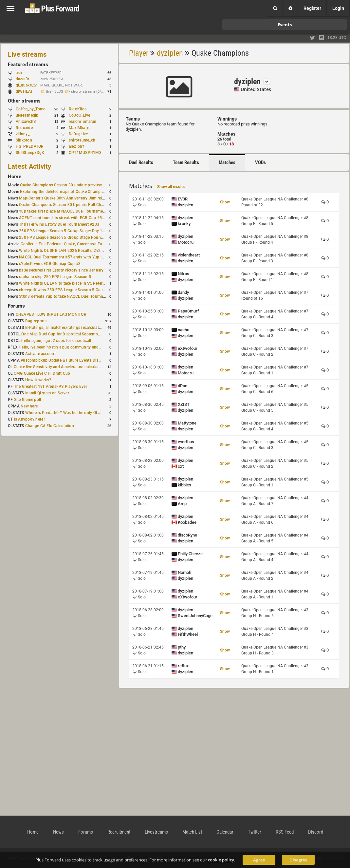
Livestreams (156, 832)
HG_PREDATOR (30, 146)
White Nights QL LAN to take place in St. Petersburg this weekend (78, 283)
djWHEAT (24, 91)
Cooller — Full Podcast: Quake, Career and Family (65, 244)
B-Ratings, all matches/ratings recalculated (64, 328)
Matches (227, 162)
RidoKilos (78, 109)
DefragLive (78, 134)
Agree (259, 860)
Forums (16, 306)
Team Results (186, 162)
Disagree (298, 860)
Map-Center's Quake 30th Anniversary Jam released (66, 198)
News (58, 832)
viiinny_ (23, 134)
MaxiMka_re (80, 128)
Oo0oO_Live (79, 115)
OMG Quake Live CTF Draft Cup (42, 373)
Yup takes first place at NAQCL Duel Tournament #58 (67, 211)
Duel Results (141, 162)
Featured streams (28, 65)
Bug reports (36, 321)
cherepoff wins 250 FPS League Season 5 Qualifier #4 (68, 290)
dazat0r (26, 79)
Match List (192, 832)
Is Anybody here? (30, 419)
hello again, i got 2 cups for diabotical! (56, 341)
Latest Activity (30, 166)
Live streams (27, 54)
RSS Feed (285, 832)
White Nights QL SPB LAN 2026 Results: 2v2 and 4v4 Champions (78, 251)
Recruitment (119, 832)
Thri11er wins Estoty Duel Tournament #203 (59, 224)
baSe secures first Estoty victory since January (61, 270)
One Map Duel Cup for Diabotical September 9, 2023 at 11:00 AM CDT (85, 334)
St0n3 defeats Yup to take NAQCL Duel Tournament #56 (70, 296)
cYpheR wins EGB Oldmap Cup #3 (50, 264)
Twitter (255, 832)
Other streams (24, 101)
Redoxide (24, 128)
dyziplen (170, 53)
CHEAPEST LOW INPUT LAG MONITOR (51, 314)
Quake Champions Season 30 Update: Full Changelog (67, 205)
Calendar (225, 832)
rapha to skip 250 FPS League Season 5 (55, 277)
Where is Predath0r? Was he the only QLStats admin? (73, 413)
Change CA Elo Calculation (50, 426)
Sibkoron (24, 140)
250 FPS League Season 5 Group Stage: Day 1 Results (68, 231)
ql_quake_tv (26, 85)
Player (139, 53)
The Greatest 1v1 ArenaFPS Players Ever (51, 387)
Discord (316, 832)
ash (22, 73)
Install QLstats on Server (47, 393)
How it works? (38, 380)
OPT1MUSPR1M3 (85, 153)
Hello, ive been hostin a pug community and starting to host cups (78, 347)
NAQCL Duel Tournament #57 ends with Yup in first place (71, 257)
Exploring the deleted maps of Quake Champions (64, 192)
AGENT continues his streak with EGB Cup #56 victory (68, 218)
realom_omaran (83, 122)
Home (15, 177)
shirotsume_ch (82, 140)
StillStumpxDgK (30, 153)
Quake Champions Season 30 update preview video (66, 185)
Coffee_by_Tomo (31, 109)
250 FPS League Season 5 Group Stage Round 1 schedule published (81, 237)
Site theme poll (28, 400)
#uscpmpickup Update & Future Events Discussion (67, 360)
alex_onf (76, 146)
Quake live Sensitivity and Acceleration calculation (59, 367)
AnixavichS (26, 122)
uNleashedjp (27, 115)
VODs (260, 162)
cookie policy (221, 860)
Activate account (40, 354)
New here (29, 406)
